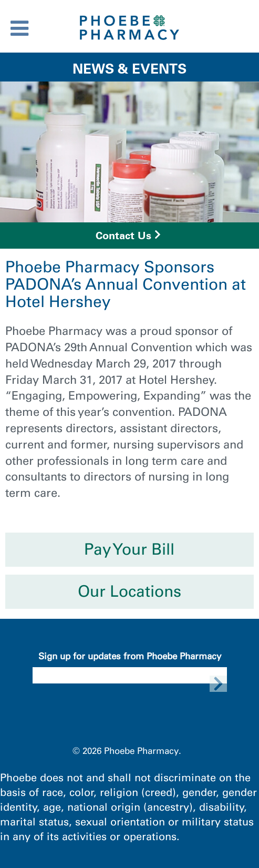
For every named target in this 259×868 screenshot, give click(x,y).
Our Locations (129, 591)
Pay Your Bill (129, 549)
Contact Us (123, 236)
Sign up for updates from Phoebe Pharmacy (130, 656)
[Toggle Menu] (19, 28)
